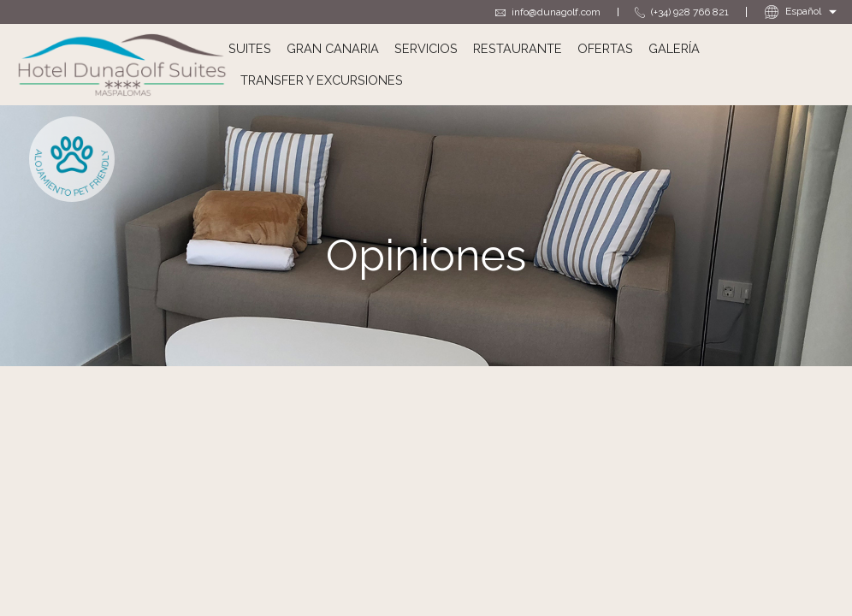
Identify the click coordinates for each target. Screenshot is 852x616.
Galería (674, 48)
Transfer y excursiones (322, 80)
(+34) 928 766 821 (682, 12)
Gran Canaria (333, 48)
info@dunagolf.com (548, 12)
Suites (250, 48)
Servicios (426, 48)
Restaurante (518, 48)
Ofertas (605, 48)
